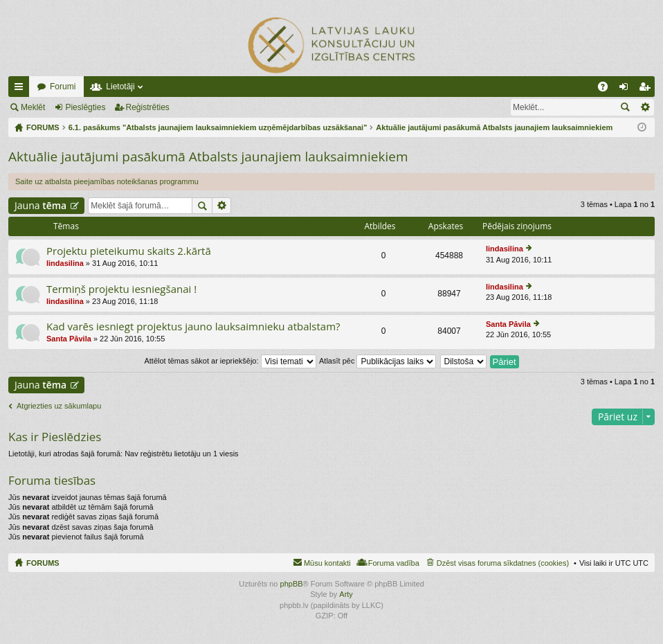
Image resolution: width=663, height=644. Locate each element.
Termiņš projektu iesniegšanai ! (121, 289)
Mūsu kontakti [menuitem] (327, 563)
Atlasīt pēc (378, 361)
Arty (346, 594)
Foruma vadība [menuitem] (394, 563)
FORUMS (43, 563)
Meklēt (33, 107)
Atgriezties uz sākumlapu (59, 406)
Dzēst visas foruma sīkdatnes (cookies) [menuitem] (503, 563)
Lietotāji (120, 87)
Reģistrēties (148, 107)
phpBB (292, 584)
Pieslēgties (85, 107)
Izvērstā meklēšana (645, 107)
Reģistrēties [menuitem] (647, 89)
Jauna (40, 205)
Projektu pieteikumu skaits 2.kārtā (129, 251)
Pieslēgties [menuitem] (627, 89)
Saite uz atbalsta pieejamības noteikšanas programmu (107, 181)
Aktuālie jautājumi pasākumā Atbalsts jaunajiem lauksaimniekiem (208, 156)
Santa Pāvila (69, 339)
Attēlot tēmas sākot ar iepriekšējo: (230, 361)
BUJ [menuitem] (607, 89)
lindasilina (65, 263)
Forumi (63, 87)
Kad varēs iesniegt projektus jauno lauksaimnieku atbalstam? (193, 327)
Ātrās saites (21, 89)
